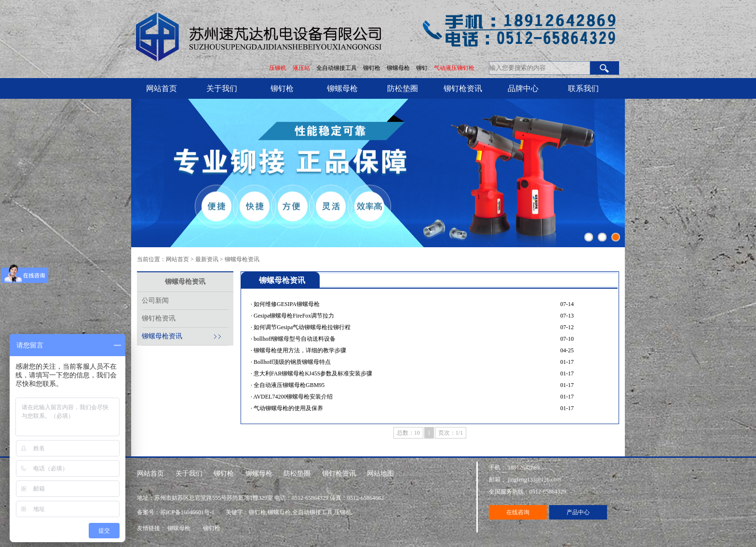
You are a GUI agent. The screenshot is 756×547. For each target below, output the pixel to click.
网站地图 (380, 474)
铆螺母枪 (399, 68)
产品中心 (578, 512)
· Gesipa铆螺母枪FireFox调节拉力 (292, 316)
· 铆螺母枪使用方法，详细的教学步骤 (298, 350)
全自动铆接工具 (337, 68)
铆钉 (423, 68)
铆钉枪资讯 (463, 88)
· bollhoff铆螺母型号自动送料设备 (293, 339)
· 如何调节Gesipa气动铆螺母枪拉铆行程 (301, 327)
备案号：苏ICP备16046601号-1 (176, 512)
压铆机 (278, 68)
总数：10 (408, 433)
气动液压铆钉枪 (454, 68)
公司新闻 (155, 300)
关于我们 (222, 88)
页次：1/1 (451, 433)
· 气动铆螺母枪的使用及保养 (287, 408)
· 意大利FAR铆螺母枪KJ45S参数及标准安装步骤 (311, 374)
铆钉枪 (372, 68)
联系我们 (583, 88)
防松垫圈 (403, 88)
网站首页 (162, 88)
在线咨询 (518, 512)
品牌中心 (523, 88)
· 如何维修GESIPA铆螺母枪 (285, 304)
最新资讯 (207, 259)
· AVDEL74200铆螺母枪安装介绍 (292, 397)
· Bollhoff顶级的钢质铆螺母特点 (291, 362)
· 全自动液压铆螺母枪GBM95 (288, 385)
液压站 (301, 68)
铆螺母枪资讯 (242, 259)
